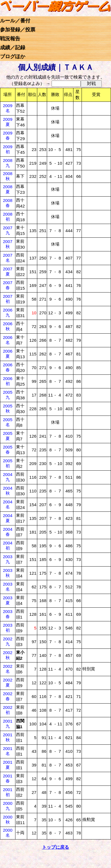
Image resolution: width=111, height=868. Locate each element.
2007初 (8, 299)
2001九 (8, 724)
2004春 (8, 532)
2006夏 (8, 354)
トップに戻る (55, 847)
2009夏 (8, 122)
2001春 (8, 778)
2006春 (8, 367)
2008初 (8, 217)
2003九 (8, 559)
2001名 (8, 751)
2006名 (8, 340)
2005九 (8, 395)
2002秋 (8, 655)
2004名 (8, 504)
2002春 (8, 696)
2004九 (8, 477)
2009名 (8, 108)
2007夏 (8, 271)
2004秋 (8, 491)
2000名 (8, 833)
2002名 (8, 669)
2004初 (8, 545)
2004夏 (8, 518)
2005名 (8, 422)
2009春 (8, 135)
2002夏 (8, 682)
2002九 (8, 641)
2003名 (8, 587)
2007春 (8, 285)
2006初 (8, 381)
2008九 (8, 163)
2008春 (8, 203)
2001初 (8, 792)
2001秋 (8, 737)
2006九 (8, 312)
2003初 (8, 628)
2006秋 (8, 326)
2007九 (8, 230)
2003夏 (8, 600)
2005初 (8, 463)
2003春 (8, 614)
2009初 (8, 149)
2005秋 (8, 408)
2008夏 (8, 189)
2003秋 (8, 573)
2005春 (8, 450)
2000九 (8, 806)
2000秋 (8, 819)
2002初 (8, 710)
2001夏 (8, 765)
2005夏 (8, 436)
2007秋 (8, 244)
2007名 (8, 258)
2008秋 (8, 176)
